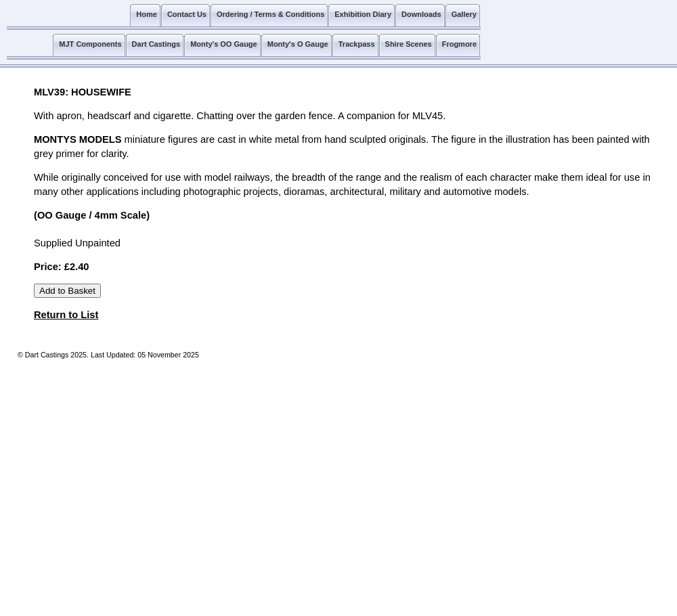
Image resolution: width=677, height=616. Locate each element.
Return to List (66, 315)
